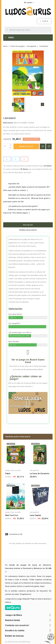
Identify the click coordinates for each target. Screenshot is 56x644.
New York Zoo (12, 515)
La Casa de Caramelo (40, 474)
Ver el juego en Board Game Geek (28, 361)
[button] (28, 403)
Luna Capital (35, 515)
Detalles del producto (28, 230)
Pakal (8, 474)
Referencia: (8, 123)
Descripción (28, 225)
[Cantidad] (6, 146)
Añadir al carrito (26, 146)
